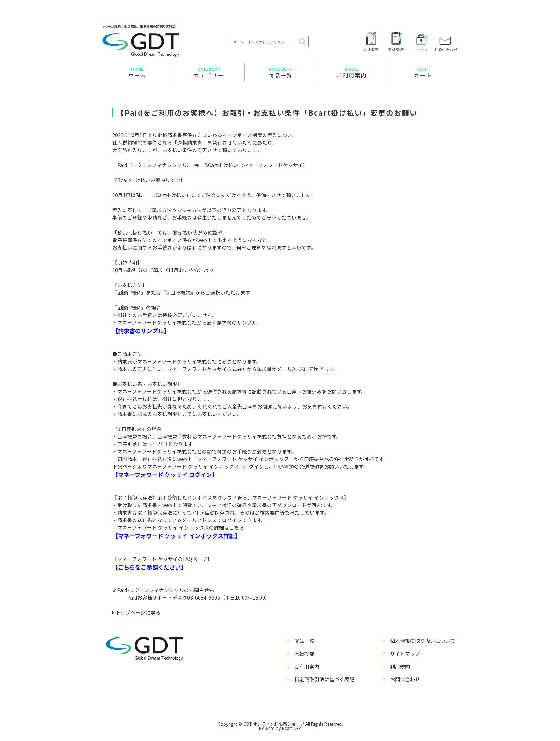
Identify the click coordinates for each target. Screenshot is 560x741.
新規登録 (396, 49)
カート (423, 72)
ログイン (421, 49)
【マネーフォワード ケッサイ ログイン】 (165, 475)
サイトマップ (405, 654)
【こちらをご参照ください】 (149, 567)
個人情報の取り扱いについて (422, 641)
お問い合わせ (446, 49)
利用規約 (400, 666)
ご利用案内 (352, 72)
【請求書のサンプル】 (141, 331)
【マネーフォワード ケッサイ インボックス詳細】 (176, 536)
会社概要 (371, 49)
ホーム (137, 72)
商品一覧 (280, 72)
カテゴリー (209, 72)
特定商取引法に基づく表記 (324, 679)
